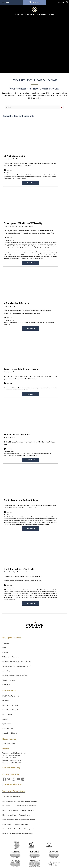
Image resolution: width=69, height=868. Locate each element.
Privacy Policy (29, 828)
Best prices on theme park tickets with (20, 735)
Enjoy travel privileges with (18, 744)
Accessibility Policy (41, 828)
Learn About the (15, 758)
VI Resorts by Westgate (10, 591)
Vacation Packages (9, 614)
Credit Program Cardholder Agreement (42, 855)
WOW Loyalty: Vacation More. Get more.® (17, 600)
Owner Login (34, 2)
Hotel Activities (8, 648)
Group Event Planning (10, 667)
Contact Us (6, 618)
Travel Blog (6, 604)
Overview (6, 634)
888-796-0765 (9, 677)
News (4, 581)
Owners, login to (18, 763)
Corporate (6, 577)
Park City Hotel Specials (10, 644)
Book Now (31, 117)
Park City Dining (8, 662)
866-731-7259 (16, 696)
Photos (5, 653)
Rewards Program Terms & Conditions (21, 855)
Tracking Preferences (45, 830)
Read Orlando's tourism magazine (19, 753)
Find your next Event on (16, 749)
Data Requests (52, 828)
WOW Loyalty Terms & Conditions (28, 830)
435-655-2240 (17, 694)
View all (11, 730)
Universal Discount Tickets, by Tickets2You (17, 595)
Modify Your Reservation (11, 630)
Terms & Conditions (18, 828)
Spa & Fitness (7, 657)
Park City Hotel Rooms (10, 639)
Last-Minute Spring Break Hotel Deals (15, 609)
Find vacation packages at (19, 739)
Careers (5, 586)
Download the (18, 767)
